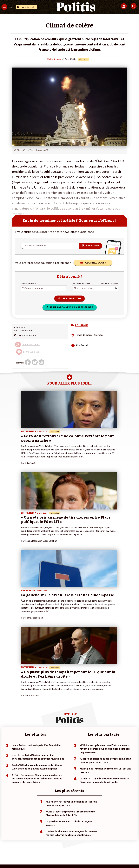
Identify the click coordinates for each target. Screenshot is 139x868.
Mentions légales (25, 847)
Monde (27, 751)
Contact (9, 847)
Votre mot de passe (81, 283)
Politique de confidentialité (93, 847)
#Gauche (96, 758)
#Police (96, 755)
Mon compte (53, 767)
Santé (26, 764)
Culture (5, 767)
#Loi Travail (82, 345)
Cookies (128, 847)
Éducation (28, 761)
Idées (4, 764)
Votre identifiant (28, 283)
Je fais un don (53, 751)
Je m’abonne (53, 758)
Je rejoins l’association (57, 761)
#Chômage (97, 764)
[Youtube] (50, 858)
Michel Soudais (54, 59)
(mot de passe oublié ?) (109, 283)
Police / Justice (30, 767)
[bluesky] (40, 858)
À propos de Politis (56, 764)
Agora (4, 751)
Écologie (5, 758)
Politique (6, 755)
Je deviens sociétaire (57, 755)
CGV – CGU (70, 847)
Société (5, 761)
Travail (26, 755)
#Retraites (97, 761)
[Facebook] (31, 858)
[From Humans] (68, 858)
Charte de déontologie (49, 847)
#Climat (96, 751)
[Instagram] (59, 858)
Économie (28, 758)
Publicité (115, 847)
